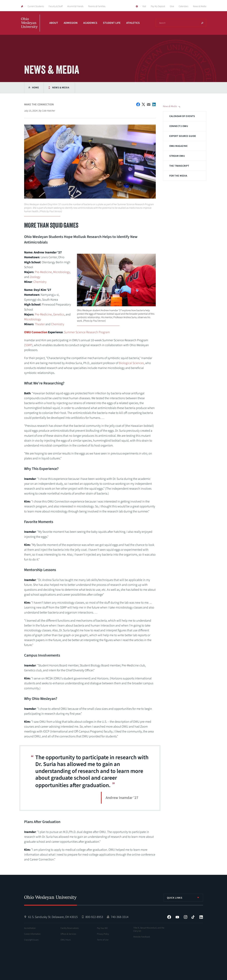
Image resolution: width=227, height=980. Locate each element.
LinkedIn (201, 917)
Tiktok (193, 917)
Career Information (32, 934)
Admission (71, 23)
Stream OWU (177, 156)
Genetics (59, 314)
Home (36, 88)
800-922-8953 (94, 917)
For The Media (178, 176)
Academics (90, 23)
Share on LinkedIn (154, 104)
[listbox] (183, 898)
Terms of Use (103, 940)
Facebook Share (138, 104)
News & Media (200, 6)
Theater (40, 324)
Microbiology (62, 272)
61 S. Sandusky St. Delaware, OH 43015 (53, 917)
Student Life (112, 23)
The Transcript (179, 166)
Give (172, 6)
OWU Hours (66, 940)
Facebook (169, 917)
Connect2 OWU (179, 126)
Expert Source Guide (183, 136)
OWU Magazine (179, 146)
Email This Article (149, 104)
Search (202, 23)
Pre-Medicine (43, 272)
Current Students (36, 6)
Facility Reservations (70, 928)
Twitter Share (143, 104)
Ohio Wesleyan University (30, 26)
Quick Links (175, 898)
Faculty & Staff (56, 6)
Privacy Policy (103, 934)
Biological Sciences (131, 363)
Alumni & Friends (75, 6)
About (54, 23)
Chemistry (40, 282)
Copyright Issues (31, 940)
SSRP (28, 345)
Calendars (183, 6)
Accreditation (30, 928)
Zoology (35, 277)
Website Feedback (142, 937)
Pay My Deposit (158, 6)
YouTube (177, 917)
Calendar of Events (182, 116)
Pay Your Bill (102, 928)
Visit (144, 6)
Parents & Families (97, 6)
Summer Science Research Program (87, 332)
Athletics (133, 23)
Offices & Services (68, 934)
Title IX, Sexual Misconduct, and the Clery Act (149, 929)
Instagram (186, 917)
